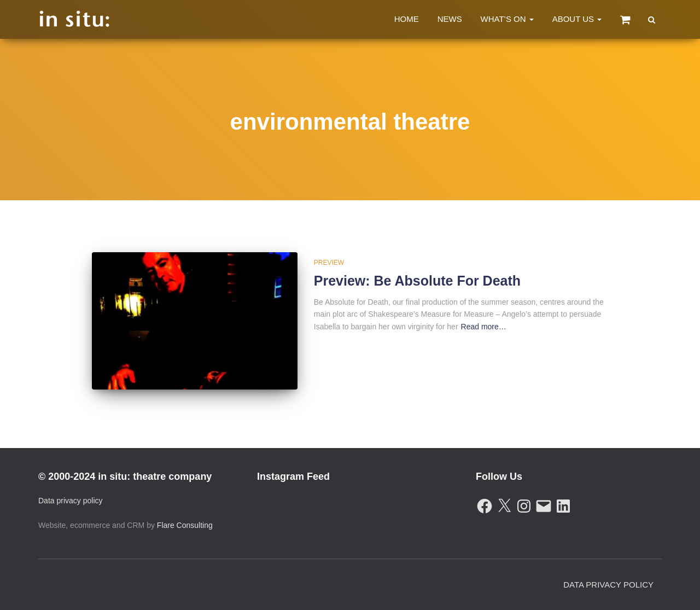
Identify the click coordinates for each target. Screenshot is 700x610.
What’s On (507, 19)
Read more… (484, 327)
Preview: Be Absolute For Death (417, 281)
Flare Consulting (185, 525)
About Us (577, 19)
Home (407, 19)
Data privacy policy (71, 501)
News (450, 19)
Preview (329, 263)
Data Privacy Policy (608, 585)
